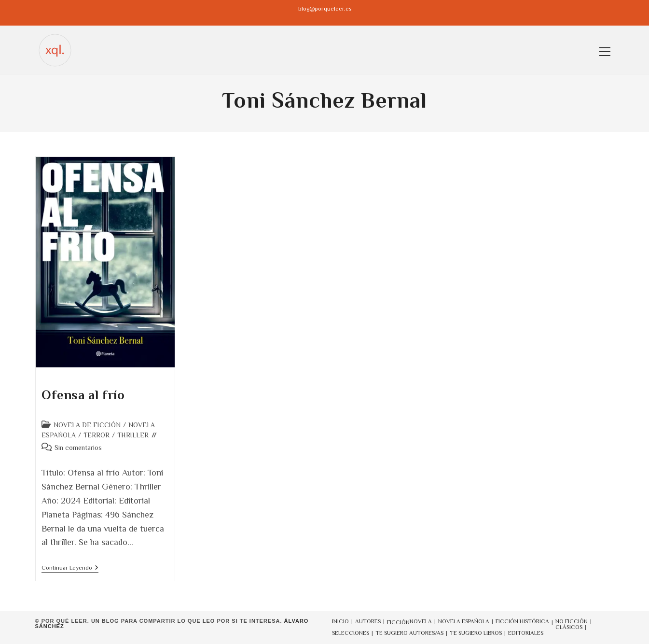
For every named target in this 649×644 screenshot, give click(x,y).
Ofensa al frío (85, 395)
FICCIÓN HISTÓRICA (522, 621)
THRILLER (133, 435)
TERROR (97, 435)
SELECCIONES (351, 633)
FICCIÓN (398, 622)
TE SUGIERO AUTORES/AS (409, 633)
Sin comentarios (78, 448)
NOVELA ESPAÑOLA (464, 621)
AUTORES (368, 621)
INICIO (340, 621)
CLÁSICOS (569, 627)
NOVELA (421, 621)
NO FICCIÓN (572, 621)
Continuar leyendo (70, 568)
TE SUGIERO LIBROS (476, 633)
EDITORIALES (526, 633)
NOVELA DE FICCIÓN (87, 425)
